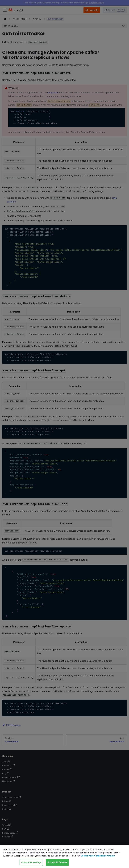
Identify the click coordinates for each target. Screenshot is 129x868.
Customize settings (31, 862)
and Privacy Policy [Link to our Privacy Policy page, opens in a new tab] (105, 856)
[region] (64, 856)
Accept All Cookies (57, 862)
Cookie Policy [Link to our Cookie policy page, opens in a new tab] (88, 856)
